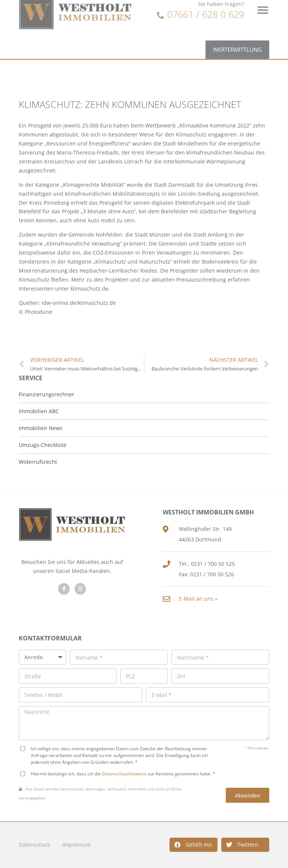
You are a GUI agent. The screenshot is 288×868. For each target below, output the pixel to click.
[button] (193, 845)
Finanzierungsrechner (46, 394)
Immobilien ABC (39, 411)
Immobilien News (41, 428)
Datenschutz (34, 845)
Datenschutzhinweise (124, 774)
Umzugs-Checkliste (43, 445)
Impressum (76, 845)
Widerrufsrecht (38, 462)
